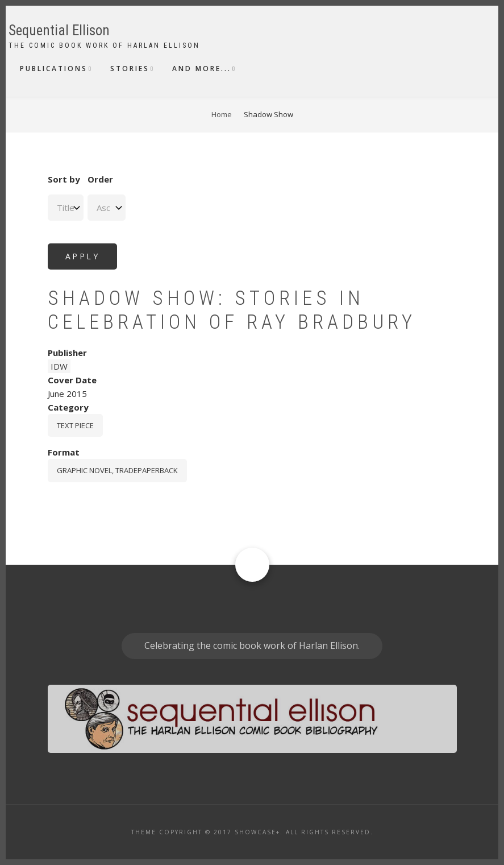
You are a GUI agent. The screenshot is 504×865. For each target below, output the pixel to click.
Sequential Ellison (59, 30)
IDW (59, 366)
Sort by (64, 179)
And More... (202, 69)
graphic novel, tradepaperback (117, 470)
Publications (54, 69)
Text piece (75, 425)
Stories (130, 69)
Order (100, 179)
